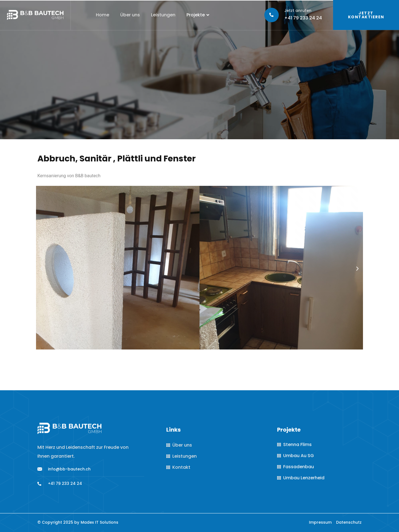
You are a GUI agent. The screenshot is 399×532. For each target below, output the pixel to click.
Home (103, 15)
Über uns (130, 15)
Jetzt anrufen (298, 11)
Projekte (199, 15)
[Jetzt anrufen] (272, 15)
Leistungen (163, 15)
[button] (42, 269)
